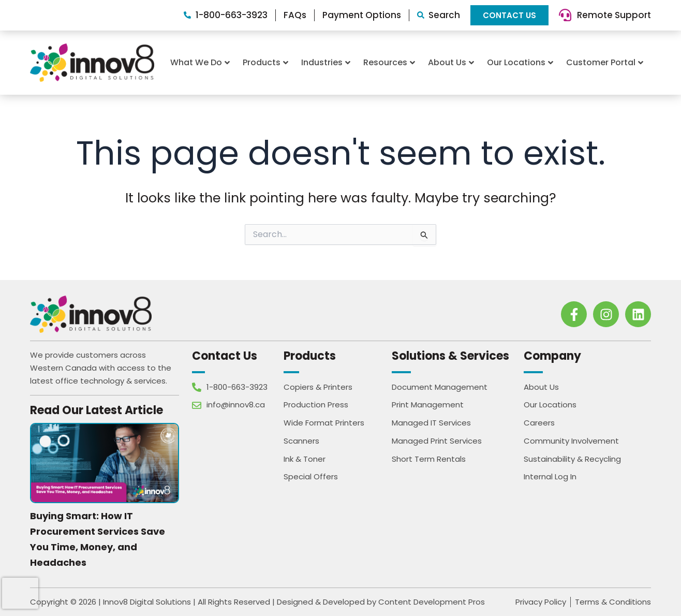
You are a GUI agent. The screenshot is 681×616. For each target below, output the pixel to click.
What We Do (200, 62)
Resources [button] (389, 62)
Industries (326, 62)
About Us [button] (451, 62)
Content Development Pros (432, 602)
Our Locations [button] (520, 62)
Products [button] (265, 62)
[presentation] (20, 593)
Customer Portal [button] (605, 62)
